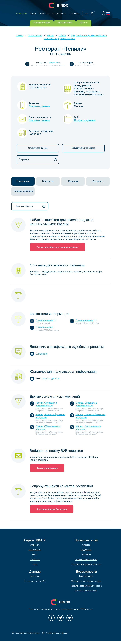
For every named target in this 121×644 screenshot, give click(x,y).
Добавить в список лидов (83, 148)
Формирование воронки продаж (86, 581)
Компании (35, 576)
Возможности (35, 550)
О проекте (35, 545)
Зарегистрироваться (47, 468)
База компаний (35, 36)
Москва (50, 36)
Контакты (86, 555)
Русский (108, 13)
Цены (35, 555)
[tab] (23, 181)
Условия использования (86, 560)
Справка (86, 545)
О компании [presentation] (23, 181)
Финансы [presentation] (73, 181)
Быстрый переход (31, 206)
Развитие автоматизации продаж (86, 586)
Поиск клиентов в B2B (35, 581)
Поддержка (86, 550)
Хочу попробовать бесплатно (52, 509)
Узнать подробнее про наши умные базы (57, 247)
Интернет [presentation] (98, 181)
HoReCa (62, 36)
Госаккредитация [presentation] (23, 191)
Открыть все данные (38, 148)
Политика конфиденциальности (86, 565)
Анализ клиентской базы (86, 591)
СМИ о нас (35, 560)
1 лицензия (41, 354)
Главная (20, 36)
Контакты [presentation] (48, 181)
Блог (35, 565)
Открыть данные (39, 106)
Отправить (38, 160)
